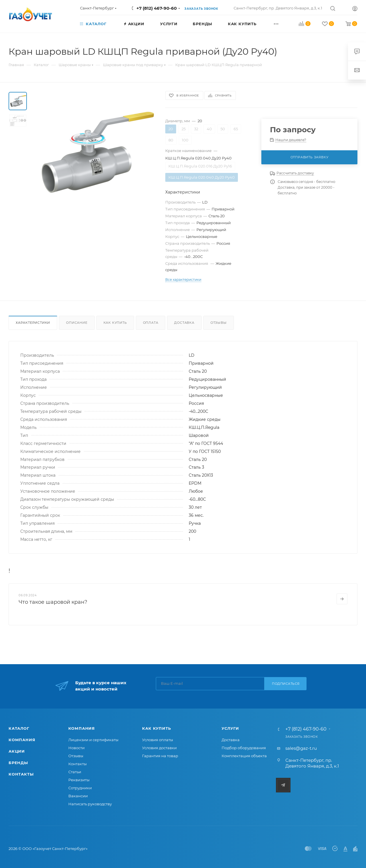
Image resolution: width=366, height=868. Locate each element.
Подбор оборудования (244, 748)
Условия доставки (159, 748)
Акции (17, 751)
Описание (77, 323)
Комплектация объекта (244, 756)
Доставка (184, 323)
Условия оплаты (158, 740)
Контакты (21, 774)
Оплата (151, 323)
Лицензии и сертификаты (93, 740)
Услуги (230, 728)
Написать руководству (90, 804)
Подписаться (286, 684)
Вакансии (78, 796)
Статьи (75, 772)
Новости (76, 748)
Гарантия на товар (160, 756)
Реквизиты (79, 780)
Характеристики (33, 323)
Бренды (18, 763)
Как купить (115, 323)
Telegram (283, 785)
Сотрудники (80, 788)
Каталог (19, 728)
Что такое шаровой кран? (53, 602)
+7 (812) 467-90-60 (157, 8)
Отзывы (219, 323)
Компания (22, 740)
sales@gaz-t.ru (301, 748)
